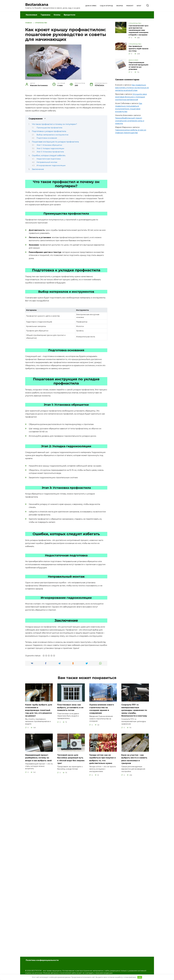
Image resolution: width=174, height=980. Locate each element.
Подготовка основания (47, 138)
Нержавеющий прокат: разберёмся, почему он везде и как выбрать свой (38, 762)
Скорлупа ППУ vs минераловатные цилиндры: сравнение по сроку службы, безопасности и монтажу (135, 712)
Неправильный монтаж (47, 162)
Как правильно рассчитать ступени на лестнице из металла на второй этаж (132, 88)
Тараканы (45, 15)
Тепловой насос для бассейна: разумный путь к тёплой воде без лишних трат (70, 762)
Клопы (57, 15)
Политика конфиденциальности (42, 960)
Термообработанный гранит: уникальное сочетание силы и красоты (130, 121)
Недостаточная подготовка (49, 159)
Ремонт (130, 6)
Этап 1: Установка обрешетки (49, 145)
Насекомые (31, 15)
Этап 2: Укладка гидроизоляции (50, 148)
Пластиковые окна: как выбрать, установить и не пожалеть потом (70, 707)
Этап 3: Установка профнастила (50, 152)
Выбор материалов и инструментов (52, 135)
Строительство (34, 75)
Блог (139, 6)
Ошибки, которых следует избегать (49, 156)
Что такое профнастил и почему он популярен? (54, 124)
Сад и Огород (106, 6)
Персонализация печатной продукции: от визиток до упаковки (139, 66)
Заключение (38, 169)
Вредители (70, 15)
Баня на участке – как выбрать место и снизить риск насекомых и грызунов (135, 762)
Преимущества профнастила (49, 128)
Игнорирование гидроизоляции (51, 165)
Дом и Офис (91, 6)
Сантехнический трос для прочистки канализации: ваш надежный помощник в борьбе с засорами (139, 30)
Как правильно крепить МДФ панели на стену (139, 49)
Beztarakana (37, 5)
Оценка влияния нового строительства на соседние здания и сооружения (102, 709)
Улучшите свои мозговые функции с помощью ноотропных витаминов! (131, 97)
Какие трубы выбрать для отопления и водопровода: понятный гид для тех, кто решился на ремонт (39, 710)
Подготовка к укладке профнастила (49, 131)
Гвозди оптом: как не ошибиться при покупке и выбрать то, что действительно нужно (103, 762)
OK (140, 977)
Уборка (120, 6)
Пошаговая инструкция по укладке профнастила (55, 142)
